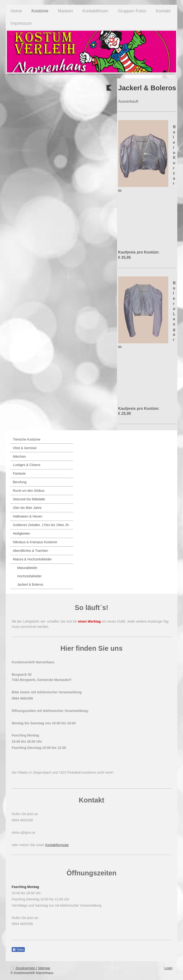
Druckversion (23, 968)
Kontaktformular (57, 845)
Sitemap (44, 968)
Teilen (18, 950)
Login (168, 968)
